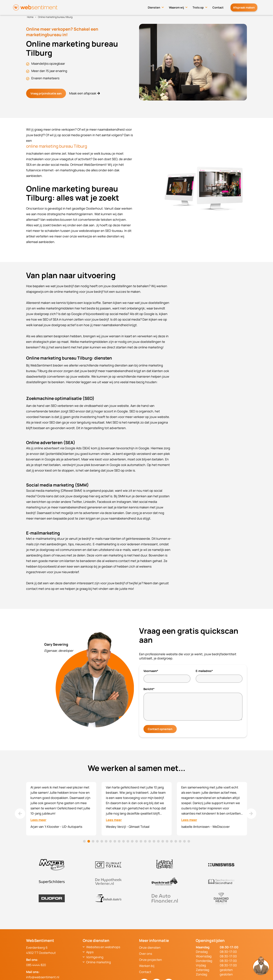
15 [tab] (145, 841)
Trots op (202, 6)
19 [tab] (163, 841)
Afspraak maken (246, 6)
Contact (221, 6)
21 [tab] (171, 841)
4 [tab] (97, 841)
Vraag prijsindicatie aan (46, 93)
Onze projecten (151, 960)
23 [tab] (180, 841)
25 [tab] (189, 841)
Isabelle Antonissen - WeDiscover (205, 827)
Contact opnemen (160, 729)
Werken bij (147, 966)
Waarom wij (180, 6)
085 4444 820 (36, 965)
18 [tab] (158, 841)
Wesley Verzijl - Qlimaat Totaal (128, 827)
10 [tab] (124, 841)
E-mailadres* (204, 671)
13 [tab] (137, 841)
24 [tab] (184, 841)
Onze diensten (150, 947)
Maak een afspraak (82, 93)
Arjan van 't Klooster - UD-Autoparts (56, 827)
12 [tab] (132, 841)
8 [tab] (115, 841)
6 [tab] (106, 841)
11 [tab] (128, 841)
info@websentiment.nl (43, 977)
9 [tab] (119, 841)
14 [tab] (141, 841)
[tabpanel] (61, 809)
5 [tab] (102, 841)
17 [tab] (154, 841)
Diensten (157, 6)
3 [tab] (93, 841)
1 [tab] (84, 841)
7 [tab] (110, 841)
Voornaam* (151, 671)
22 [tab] (176, 841)
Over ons (146, 954)
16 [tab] (150, 841)
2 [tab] (89, 841)
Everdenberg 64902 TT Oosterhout (41, 950)
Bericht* (149, 689)
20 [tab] (167, 841)
